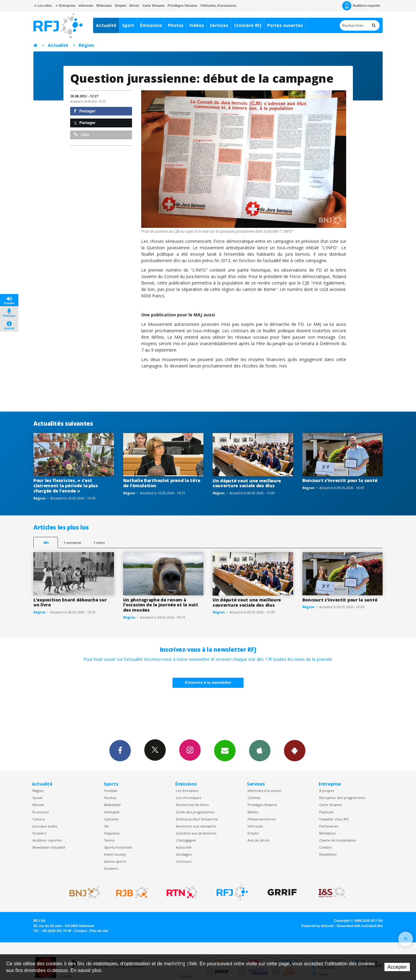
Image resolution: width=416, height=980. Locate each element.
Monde (38, 805)
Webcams (104, 6)
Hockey (110, 798)
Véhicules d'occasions (218, 6)
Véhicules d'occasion (264, 791)
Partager (85, 111)
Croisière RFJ (248, 25)
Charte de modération (338, 840)
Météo (253, 812)
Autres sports (115, 861)
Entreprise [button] (65, 6)
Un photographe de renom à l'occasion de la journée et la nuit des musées (161, 605)
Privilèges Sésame (182, 6)
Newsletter (328, 854)
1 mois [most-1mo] (99, 543)
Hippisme (112, 833)
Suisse (38, 798)
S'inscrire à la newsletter (208, 682)
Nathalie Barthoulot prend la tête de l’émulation (162, 483)
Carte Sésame (154, 6)
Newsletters (225, 750)
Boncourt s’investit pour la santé (340, 480)
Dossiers (39, 833)
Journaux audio (45, 826)
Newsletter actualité (49, 847)
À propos (327, 791)
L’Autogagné (186, 840)
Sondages (184, 854)
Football (111, 791)
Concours (184, 861)
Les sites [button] (43, 6)
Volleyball (112, 812)
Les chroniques (188, 798)
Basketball (112, 805)
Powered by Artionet (318, 926)
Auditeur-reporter (361, 6)
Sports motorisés (118, 847)
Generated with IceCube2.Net (360, 926)
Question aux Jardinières (196, 833)
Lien (81, 135)
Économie (41, 812)
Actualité (106, 25)
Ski (106, 826)
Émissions (151, 25)
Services (219, 25)
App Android (295, 750)
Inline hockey (115, 854)
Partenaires (329, 826)
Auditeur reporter (47, 840)
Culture (39, 819)
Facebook (120, 750)
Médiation (327, 833)
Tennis (109, 840)
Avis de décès (259, 840)
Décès (134, 6)
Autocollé (184, 847)
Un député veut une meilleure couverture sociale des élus (247, 483)
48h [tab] (46, 543)
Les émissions (187, 791)
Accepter (397, 967)
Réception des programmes (342, 798)
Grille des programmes (195, 812)
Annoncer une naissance (196, 826)
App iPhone (260, 750)
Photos (176, 25)
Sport (128, 25)
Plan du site (99, 931)
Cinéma (254, 798)
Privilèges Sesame (262, 805)
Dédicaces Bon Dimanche (197, 819)
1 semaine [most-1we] (72, 543)
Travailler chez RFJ (334, 819)
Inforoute (86, 6)
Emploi (121, 6)
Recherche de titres (192, 805)
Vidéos (197, 25)
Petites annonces (262, 819)
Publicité (326, 812)
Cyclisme (111, 819)
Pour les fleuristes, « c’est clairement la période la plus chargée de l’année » (66, 486)
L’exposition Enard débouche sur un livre (70, 602)
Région (86, 45)
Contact (325, 847)
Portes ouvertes (285, 25)
